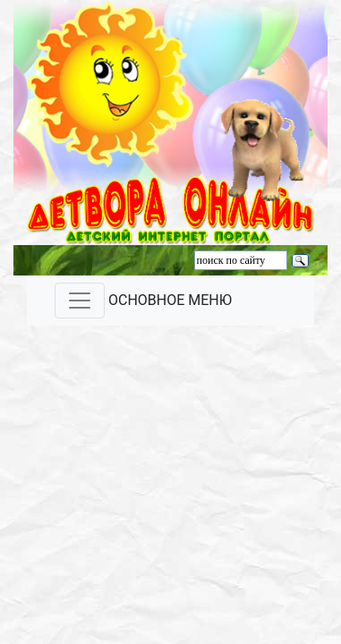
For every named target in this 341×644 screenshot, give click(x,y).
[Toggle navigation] (80, 301)
